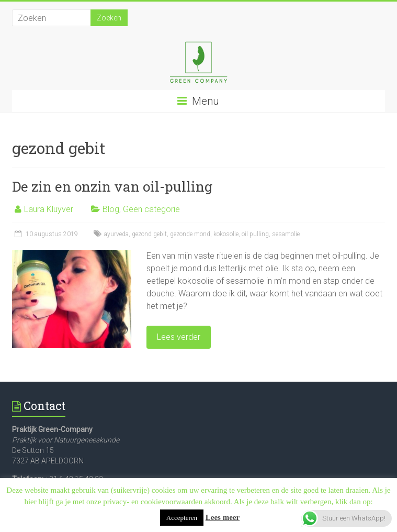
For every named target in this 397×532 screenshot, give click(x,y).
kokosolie (226, 234)
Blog (111, 209)
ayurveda (116, 234)
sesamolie (286, 234)
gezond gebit (149, 234)
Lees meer (223, 517)
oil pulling (255, 234)
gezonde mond (190, 234)
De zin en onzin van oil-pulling (112, 186)
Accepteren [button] (182, 518)
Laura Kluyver (49, 209)
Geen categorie (151, 209)
